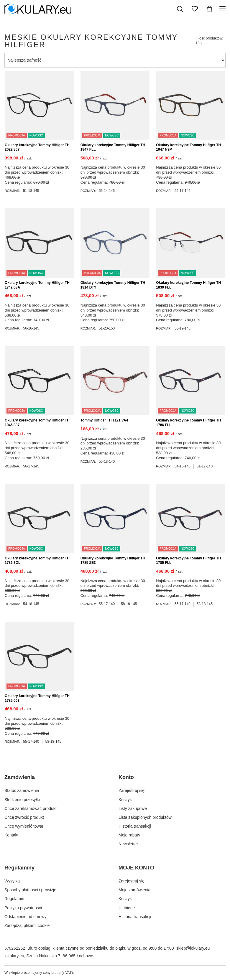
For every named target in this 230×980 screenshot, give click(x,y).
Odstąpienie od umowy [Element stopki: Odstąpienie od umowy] (25, 917)
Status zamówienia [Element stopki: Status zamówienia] (22, 790)
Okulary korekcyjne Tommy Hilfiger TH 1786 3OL (37, 561)
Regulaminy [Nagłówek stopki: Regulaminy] (19, 868)
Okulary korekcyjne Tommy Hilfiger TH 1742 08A (37, 285)
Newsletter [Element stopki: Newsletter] (128, 844)
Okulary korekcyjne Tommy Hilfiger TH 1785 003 (37, 698)
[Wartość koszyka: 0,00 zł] (209, 9)
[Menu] (223, 9)
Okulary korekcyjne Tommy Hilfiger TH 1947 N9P (188, 147)
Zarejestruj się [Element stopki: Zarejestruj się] (132, 790)
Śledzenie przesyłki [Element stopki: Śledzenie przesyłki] (22, 800)
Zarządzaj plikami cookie (27, 925)
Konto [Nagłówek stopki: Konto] (126, 777)
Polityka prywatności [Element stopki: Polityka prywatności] (23, 908)
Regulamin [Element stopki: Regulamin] (14, 899)
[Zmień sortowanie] (115, 60)
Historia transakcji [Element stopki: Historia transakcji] (135, 826)
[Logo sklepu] (38, 9)
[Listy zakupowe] (195, 9)
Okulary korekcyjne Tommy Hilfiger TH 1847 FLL (113, 147)
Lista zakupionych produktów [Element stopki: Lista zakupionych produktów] (145, 817)
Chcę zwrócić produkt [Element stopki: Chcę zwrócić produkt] (24, 817)
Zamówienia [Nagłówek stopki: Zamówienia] (20, 777)
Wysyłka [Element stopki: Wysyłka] (12, 881)
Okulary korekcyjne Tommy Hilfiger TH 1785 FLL (188, 561)
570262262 (15, 948)
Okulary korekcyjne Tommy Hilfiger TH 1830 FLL (188, 285)
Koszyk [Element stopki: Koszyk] (125, 800)
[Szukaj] (180, 9)
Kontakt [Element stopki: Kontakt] (11, 835)
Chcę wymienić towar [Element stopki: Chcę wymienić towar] (24, 826)
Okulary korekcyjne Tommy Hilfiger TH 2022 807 (37, 147)
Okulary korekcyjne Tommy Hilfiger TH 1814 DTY (113, 285)
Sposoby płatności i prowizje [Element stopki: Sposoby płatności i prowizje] (30, 890)
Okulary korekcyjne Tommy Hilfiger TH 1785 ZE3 (113, 561)
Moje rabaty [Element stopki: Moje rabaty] (129, 835)
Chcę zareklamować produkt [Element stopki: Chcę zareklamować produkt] (31, 808)
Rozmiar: (12, 191)
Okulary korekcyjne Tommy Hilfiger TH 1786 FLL (188, 423)
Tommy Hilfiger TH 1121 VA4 (104, 420)
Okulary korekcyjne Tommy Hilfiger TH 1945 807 (37, 423)
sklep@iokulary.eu (193, 948)
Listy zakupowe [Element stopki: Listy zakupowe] (133, 808)
